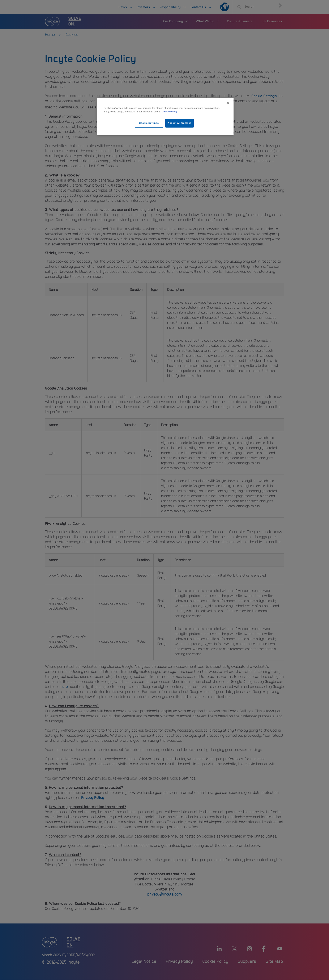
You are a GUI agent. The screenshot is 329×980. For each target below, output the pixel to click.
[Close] (228, 103)
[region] (165, 117)
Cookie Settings (149, 123)
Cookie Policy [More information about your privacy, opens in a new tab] (170, 112)
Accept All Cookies (180, 123)
